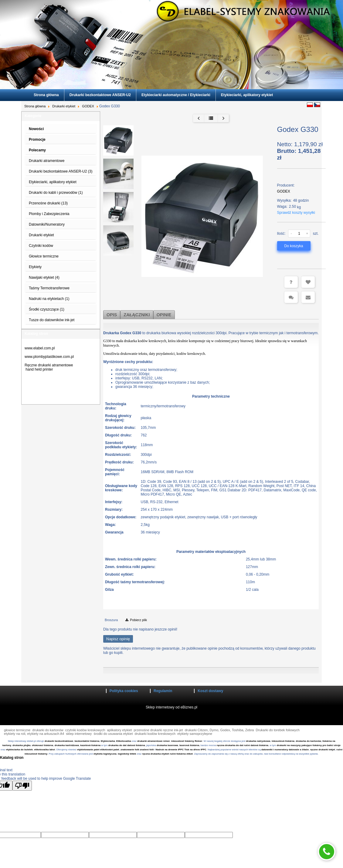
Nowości (36, 129)
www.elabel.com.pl (40, 348)
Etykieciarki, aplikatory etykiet (247, 95)
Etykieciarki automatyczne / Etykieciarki (176, 95)
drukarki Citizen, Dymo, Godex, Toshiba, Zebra (219, 730)
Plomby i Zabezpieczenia (49, 214)
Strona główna (46, 95)
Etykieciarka (108, 741)
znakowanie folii (130, 750)
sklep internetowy (79, 734)
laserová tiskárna (189, 745)
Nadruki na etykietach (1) (49, 299)
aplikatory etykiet (119, 730)
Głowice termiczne (44, 256)
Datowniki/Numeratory (47, 224)
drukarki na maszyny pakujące (294, 745)
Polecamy (37, 150)
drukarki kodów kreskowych (155, 734)
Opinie (164, 315)
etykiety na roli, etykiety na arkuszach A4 (34, 734)
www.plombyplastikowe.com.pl (49, 357)
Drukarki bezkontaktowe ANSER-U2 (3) (61, 171)
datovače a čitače (299, 750)
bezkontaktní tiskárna (87, 741)
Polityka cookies (124, 691)
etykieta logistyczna (105, 754)
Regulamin (163, 691)
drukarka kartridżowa (67, 745)
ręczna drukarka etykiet (156, 754)
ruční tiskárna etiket (181, 754)
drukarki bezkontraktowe (59, 741)
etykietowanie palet (88, 750)
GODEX (88, 106)
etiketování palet (110, 750)
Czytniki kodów (41, 246)
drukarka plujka (21, 745)
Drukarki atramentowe (47, 161)
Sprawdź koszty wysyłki (296, 213)
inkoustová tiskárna (283, 741)
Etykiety (35, 267)
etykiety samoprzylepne (195, 734)
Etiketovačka (124, 741)
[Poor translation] (22, 786)
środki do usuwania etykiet (113, 734)
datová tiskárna (136, 745)
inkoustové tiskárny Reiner (187, 741)
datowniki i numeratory (275, 750)
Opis (112, 315)
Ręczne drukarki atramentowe (49, 365)
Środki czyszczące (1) (47, 309)
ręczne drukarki (319, 750)
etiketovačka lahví (44, 750)
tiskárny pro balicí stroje (327, 745)
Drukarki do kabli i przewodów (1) (56, 193)
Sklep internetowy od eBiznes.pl (171, 707)
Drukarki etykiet (64, 106)
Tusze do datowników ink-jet (52, 320)
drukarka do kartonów (309, 741)
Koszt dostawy (210, 691)
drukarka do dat (117, 745)
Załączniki (137, 315)
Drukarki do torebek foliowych (278, 730)
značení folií (147, 750)
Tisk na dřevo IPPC (195, 750)
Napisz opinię (118, 639)
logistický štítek (127, 754)
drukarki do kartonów (48, 730)
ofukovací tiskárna (42, 745)
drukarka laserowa (167, 745)
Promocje (37, 140)
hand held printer (39, 369)
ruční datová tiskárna (256, 745)
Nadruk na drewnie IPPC (170, 750)
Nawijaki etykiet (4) (44, 278)
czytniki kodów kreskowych (85, 730)
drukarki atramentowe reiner (154, 741)
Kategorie (33, 116)
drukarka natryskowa (258, 741)
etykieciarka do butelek (19, 750)
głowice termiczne (17, 730)
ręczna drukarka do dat (230, 745)
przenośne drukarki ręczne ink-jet (158, 730)
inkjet (332, 750)
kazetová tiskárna (91, 745)
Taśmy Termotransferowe (49, 288)
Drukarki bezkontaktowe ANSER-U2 (100, 95)
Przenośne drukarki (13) (48, 203)
